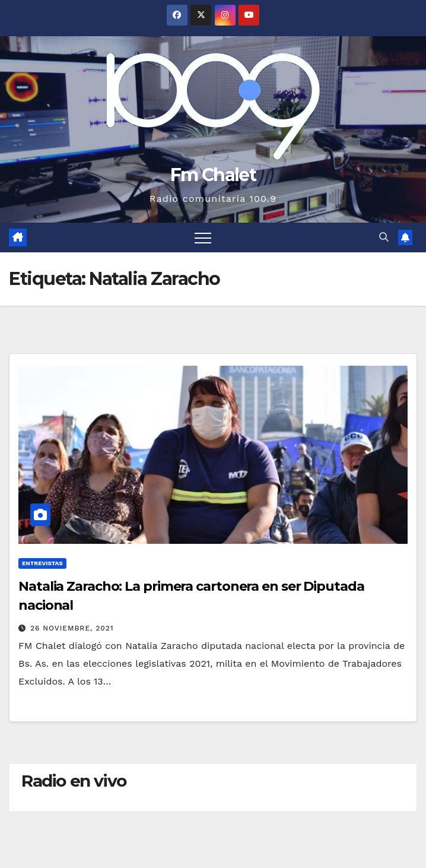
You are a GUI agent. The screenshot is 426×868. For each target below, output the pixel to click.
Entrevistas (42, 563)
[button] (384, 237)
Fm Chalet (213, 175)
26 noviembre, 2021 (72, 628)
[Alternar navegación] (203, 237)
